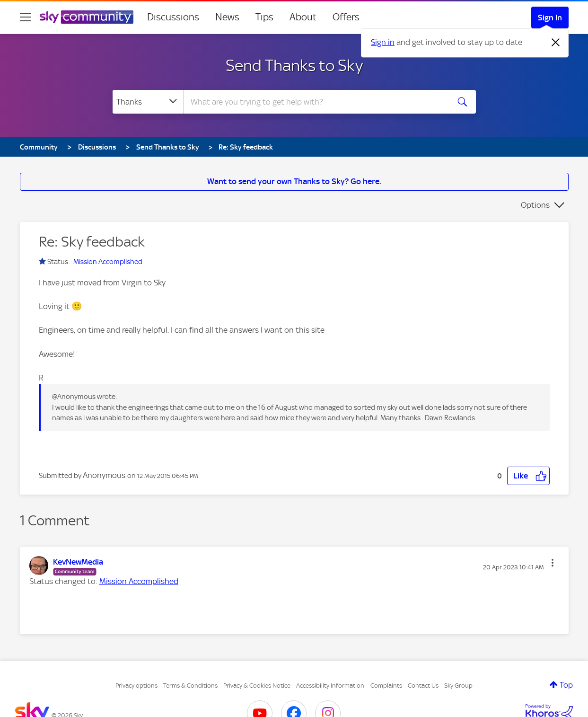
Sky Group (458, 686)
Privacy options (136, 686)
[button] (528, 476)
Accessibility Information (330, 686)
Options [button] (535, 205)
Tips (264, 17)
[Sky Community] (87, 17)
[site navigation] (26, 17)
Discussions (173, 17)
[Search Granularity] (148, 102)
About (303, 17)
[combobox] (315, 102)
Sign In (550, 18)
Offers (346, 17)
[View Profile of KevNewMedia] (78, 562)
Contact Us (423, 686)
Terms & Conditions (190, 686)
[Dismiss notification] (556, 43)
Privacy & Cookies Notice (257, 686)
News (227, 17)
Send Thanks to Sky (294, 65)
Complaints (386, 686)
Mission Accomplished (108, 262)
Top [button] (566, 685)
